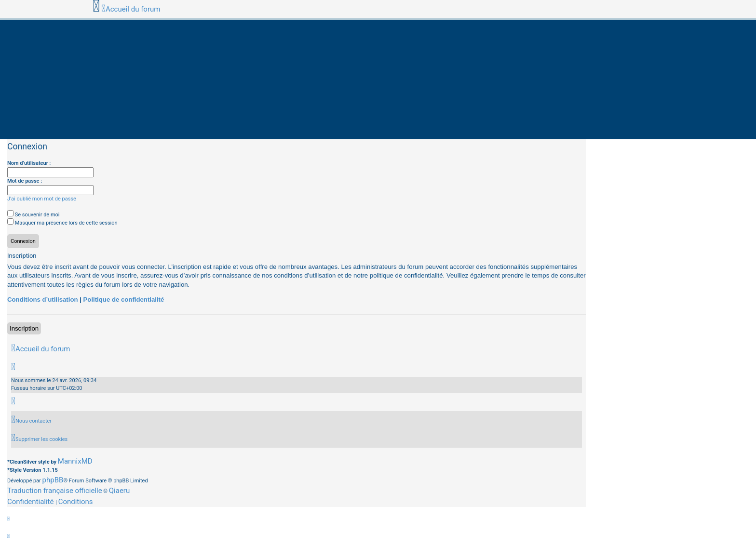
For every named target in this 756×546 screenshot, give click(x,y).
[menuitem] (31, 421)
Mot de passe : (25, 181)
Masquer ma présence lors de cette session (62, 223)
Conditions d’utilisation (43, 300)
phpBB (53, 480)
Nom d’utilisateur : (29, 163)
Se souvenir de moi (34, 215)
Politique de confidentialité (124, 300)
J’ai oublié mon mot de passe (42, 199)
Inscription (24, 328)
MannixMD (75, 461)
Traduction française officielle (55, 491)
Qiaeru (119, 491)
